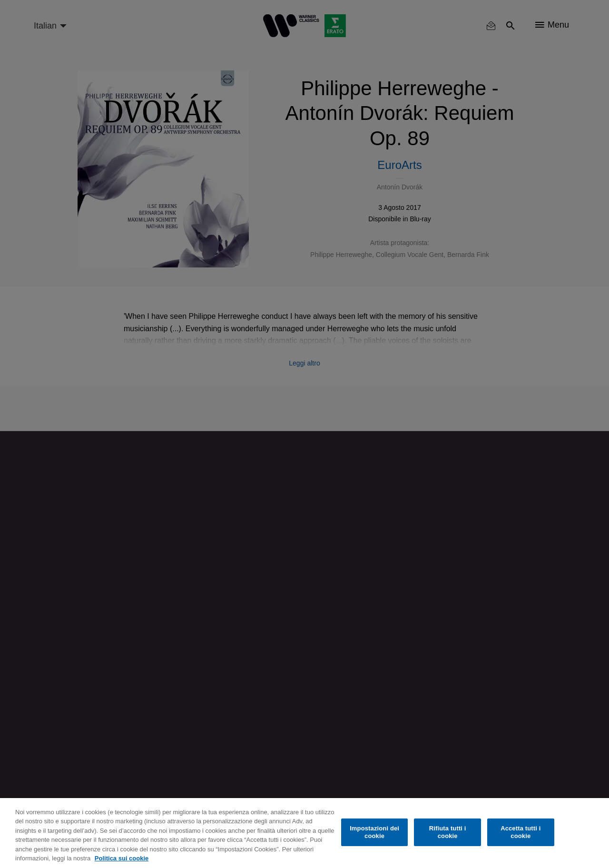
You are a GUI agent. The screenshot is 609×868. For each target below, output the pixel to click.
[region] (304, 833)
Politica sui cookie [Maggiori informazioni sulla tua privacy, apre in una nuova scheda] (122, 858)
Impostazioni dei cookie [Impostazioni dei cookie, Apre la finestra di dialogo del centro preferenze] (374, 832)
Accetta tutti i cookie (521, 832)
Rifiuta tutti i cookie (448, 832)
